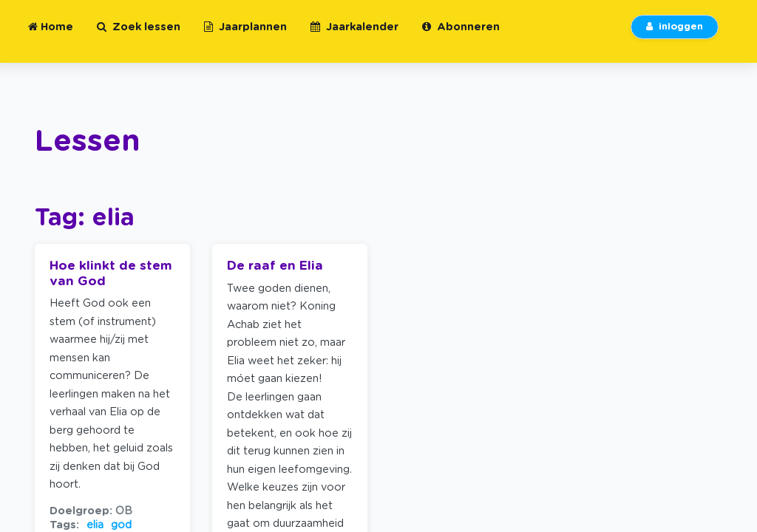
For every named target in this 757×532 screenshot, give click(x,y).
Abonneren (461, 36)
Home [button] (51, 36)
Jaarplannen (245, 36)
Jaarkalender (354, 36)
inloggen (675, 36)
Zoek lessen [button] (139, 36)
